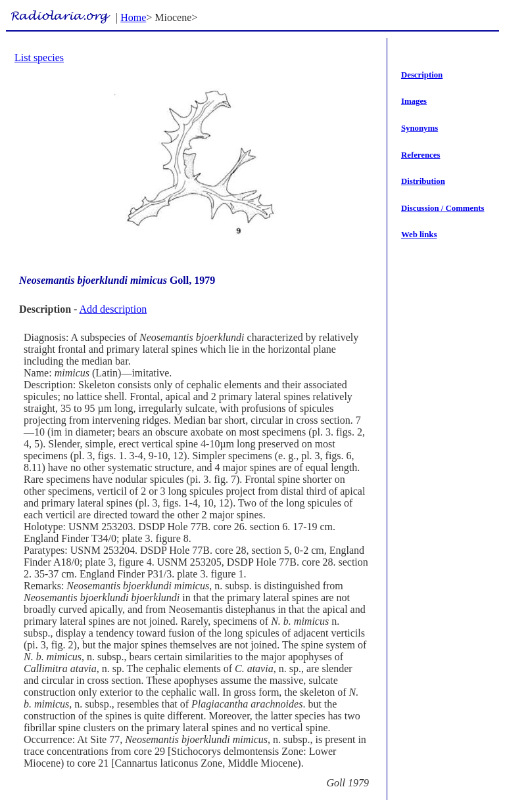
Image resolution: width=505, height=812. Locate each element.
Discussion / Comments (443, 208)
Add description (113, 309)
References (421, 155)
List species (39, 57)
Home (133, 17)
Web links (419, 235)
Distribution (423, 181)
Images (414, 101)
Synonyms (420, 128)
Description (422, 75)
